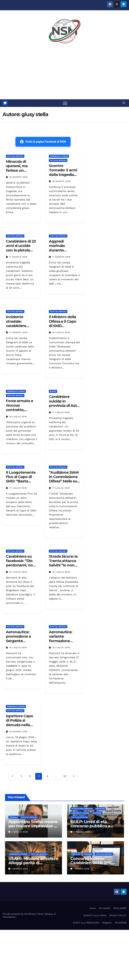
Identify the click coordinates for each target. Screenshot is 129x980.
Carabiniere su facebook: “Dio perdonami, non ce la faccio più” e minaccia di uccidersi (21, 568)
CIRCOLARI (100, 809)
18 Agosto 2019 (18, 177)
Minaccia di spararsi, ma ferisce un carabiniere (17, 168)
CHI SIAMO (104, 908)
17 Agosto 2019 (18, 257)
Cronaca (14, 817)
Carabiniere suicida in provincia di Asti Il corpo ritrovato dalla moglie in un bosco (64, 408)
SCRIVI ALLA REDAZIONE (86, 923)
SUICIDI (53, 391)
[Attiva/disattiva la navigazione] (65, 103)
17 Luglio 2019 (61, 412)
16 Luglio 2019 (18, 572)
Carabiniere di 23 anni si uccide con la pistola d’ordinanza (21, 248)
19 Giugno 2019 (18, 732)
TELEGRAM (121, 923)
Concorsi (88, 854)
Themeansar (9, 917)
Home (93, 908)
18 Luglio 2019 (61, 333)
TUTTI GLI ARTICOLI (15, 156)
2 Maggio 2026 (20, 832)
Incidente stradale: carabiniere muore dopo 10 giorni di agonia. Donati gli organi (21, 328)
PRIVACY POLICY (118, 915)
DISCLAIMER (120, 908)
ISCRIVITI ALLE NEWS (95, 915)
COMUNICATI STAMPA (59, 156)
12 (65, 776)
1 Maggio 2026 (82, 869)
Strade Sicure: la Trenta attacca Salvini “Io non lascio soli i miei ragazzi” (63, 565)
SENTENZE (97, 813)
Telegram (107, 923)
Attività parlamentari (82, 809)
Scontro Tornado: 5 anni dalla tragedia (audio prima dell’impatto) (63, 175)
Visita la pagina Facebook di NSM (43, 142)
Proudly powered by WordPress (19, 914)
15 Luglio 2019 (18, 648)
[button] (124, 103)
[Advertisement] (64, 74)
